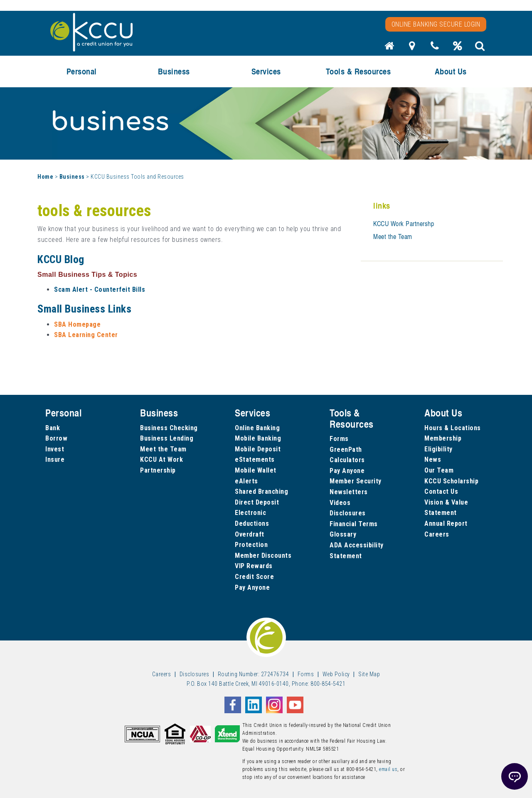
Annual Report (446, 523)
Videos (340, 503)
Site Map (369, 674)
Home (45, 177)
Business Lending (167, 438)
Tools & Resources (358, 71)
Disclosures (348, 513)
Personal (82, 71)
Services (266, 71)
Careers (437, 534)
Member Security (356, 481)
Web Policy (336, 674)
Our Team (439, 470)
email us (388, 769)
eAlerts (246, 481)
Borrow (56, 438)
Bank (53, 428)
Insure (55, 459)
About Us (451, 71)
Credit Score (254, 577)
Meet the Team (393, 236)
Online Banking (257, 428)
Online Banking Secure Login (436, 24)
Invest (55, 449)
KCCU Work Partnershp (404, 224)
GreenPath (346, 449)
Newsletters (349, 492)
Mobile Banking (258, 438)
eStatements (255, 459)
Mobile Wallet (256, 470)
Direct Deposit (257, 502)
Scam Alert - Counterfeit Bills (100, 289)
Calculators (347, 460)
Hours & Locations (453, 428)
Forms (339, 439)
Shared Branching (261, 491)
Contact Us (441, 491)
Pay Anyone (252, 587)
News (433, 459)
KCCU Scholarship (451, 481)
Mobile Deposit (258, 449)
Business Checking (169, 428)
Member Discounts (263, 555)
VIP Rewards (254, 566)
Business (174, 71)
